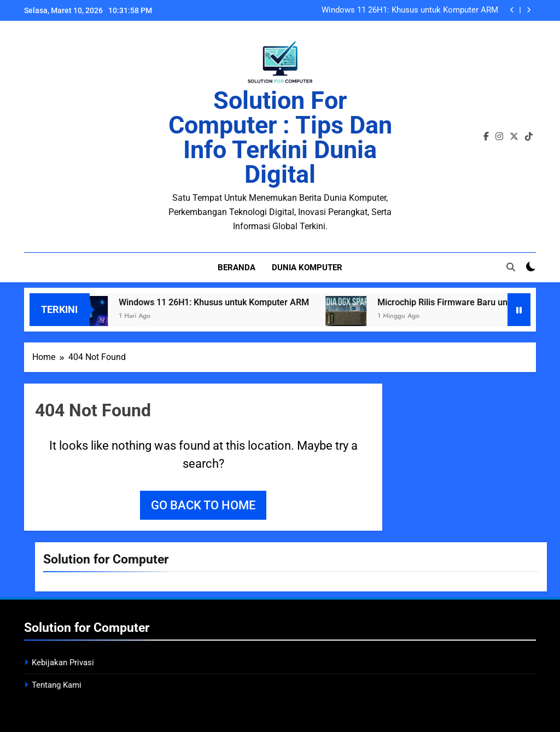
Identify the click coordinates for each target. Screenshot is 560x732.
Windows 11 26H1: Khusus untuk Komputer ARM (410, 10)
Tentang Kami (57, 685)
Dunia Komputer (307, 268)
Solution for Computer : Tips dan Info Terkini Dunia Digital (280, 137)
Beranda (237, 268)
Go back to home (203, 505)
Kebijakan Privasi (63, 663)
